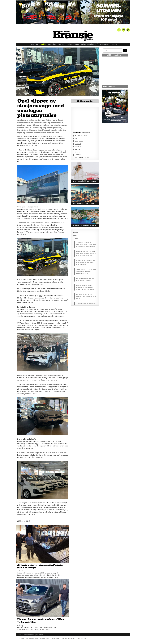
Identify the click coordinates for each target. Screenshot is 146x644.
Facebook (78, 144)
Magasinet (52, 44)
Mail (76, 138)
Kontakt (114, 44)
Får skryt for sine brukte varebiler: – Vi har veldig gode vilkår (86, 296)
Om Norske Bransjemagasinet (28, 638)
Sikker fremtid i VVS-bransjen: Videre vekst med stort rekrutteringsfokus (86, 271)
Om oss (61, 44)
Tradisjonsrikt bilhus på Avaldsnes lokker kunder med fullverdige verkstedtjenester (86, 244)
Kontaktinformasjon (68, 638)
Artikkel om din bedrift (90, 44)
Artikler (43, 44)
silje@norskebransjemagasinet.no (113, 144)
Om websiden (45, 638)
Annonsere (56, 638)
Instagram (78, 147)
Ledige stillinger (73, 44)
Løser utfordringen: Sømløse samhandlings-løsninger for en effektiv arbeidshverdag (86, 253)
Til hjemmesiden (85, 101)
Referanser (105, 44)
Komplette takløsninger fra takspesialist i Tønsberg (85, 279)
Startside (35, 44)
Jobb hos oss (81, 638)
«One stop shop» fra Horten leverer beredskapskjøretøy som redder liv (85, 262)
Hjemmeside (79, 141)
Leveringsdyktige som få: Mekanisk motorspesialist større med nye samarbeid (85, 287)
